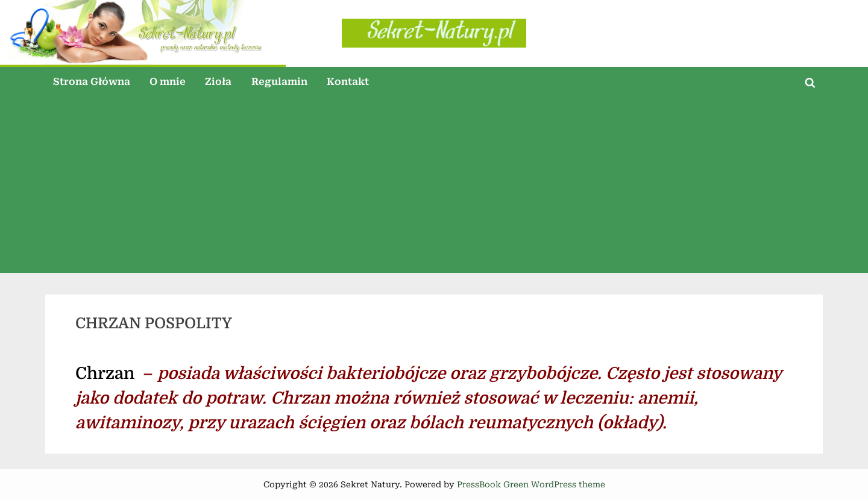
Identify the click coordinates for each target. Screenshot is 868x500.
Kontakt (348, 82)
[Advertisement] (434, 189)
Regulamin (279, 82)
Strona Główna (92, 82)
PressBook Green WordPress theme (531, 484)
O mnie (168, 82)
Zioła (218, 82)
